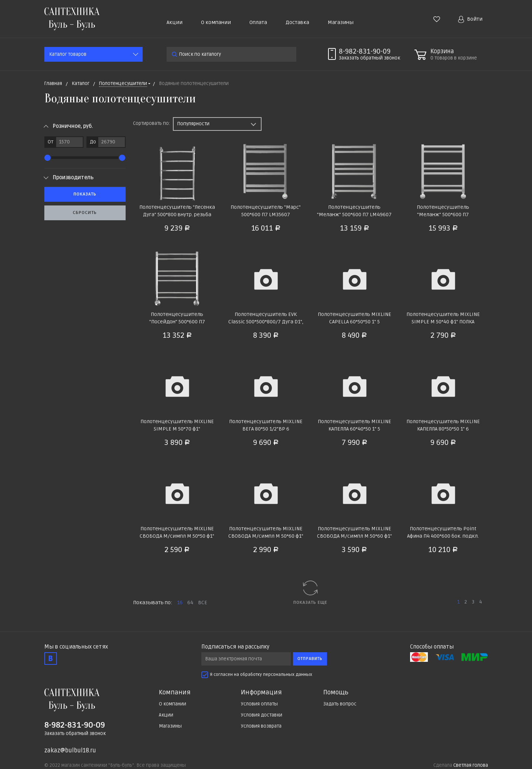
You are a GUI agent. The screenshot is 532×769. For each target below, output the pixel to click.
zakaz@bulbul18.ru (70, 751)
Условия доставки (262, 715)
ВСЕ (203, 603)
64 (190, 603)
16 (180, 603)
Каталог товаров (68, 54)
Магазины (341, 22)
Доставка (297, 22)
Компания (175, 693)
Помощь (336, 693)
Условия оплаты (259, 704)
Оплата (258, 22)
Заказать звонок (369, 58)
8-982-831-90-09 (365, 51)
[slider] (47, 158)
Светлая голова (471, 765)
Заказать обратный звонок (75, 734)
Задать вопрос (340, 704)
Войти (470, 19)
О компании (216, 22)
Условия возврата (261, 726)
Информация (261, 693)
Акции (175, 22)
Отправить (310, 659)
